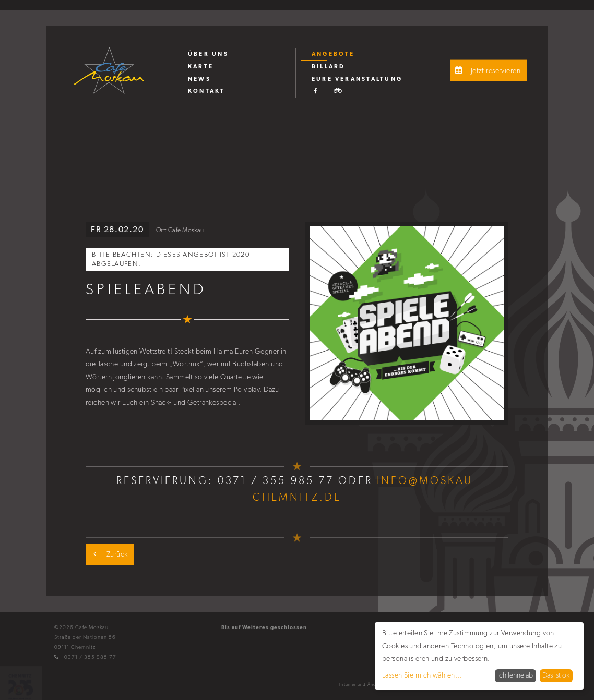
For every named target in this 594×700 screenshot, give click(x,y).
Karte (201, 66)
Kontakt (207, 91)
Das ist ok (556, 675)
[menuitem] (234, 54)
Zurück (108, 554)
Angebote (333, 54)
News (199, 79)
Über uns (208, 54)
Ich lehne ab (515, 675)
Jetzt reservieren (486, 71)
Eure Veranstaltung (357, 79)
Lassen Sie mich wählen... (422, 675)
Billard (329, 66)
